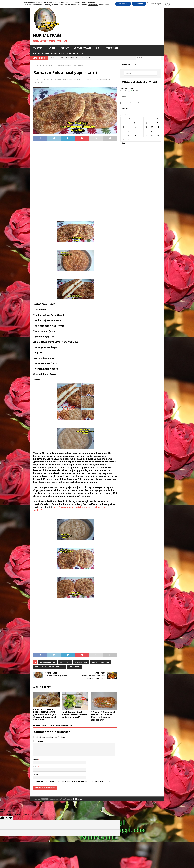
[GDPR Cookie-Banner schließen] (169, 4)
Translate (133, 91)
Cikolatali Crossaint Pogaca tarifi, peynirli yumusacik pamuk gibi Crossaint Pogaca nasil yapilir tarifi (45, 714)
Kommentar (38, 741)
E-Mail (36, 767)
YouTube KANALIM (82, 48)
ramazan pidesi (81, 662)
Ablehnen (139, 4)
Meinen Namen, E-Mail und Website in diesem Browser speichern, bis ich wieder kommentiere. (74, 781)
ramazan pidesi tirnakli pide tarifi (50, 667)
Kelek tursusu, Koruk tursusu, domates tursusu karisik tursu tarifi (75, 715)
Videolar (65, 48)
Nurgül (51, 79)
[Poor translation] (9, 818)
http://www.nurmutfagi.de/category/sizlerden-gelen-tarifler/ (72, 509)
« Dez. (123, 143)
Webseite (37, 774)
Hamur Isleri (67, 79)
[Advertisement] (75, 181)
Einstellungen (156, 4)
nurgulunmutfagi (47, 662)
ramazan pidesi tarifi (101, 662)
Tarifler (51, 48)
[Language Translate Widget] (129, 88)
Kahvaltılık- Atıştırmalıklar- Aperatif (85, 79)
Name (36, 760)
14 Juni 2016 (41, 79)
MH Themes (78, 799)
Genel (60, 79)
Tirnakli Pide (74, 667)
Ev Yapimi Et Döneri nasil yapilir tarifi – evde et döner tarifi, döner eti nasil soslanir (103, 716)
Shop (98, 48)
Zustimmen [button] (122, 4)
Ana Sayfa (37, 48)
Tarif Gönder (112, 48)
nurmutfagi (65, 662)
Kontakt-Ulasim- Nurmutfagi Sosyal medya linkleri (58, 53)
